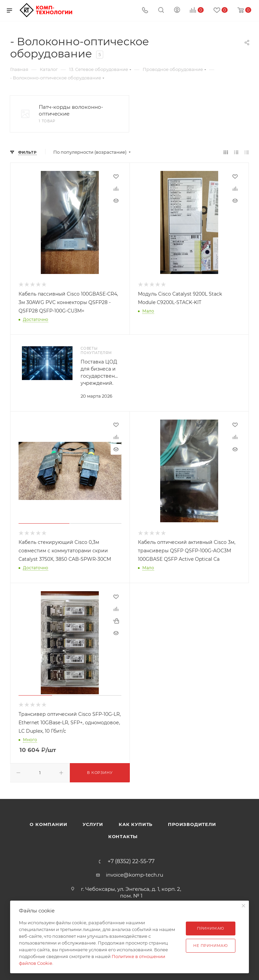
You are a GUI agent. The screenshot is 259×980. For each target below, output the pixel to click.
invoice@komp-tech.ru (135, 875)
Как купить (136, 824)
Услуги (93, 824)
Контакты (123, 836)
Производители (192, 824)
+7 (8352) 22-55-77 (131, 861)
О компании (48, 824)
